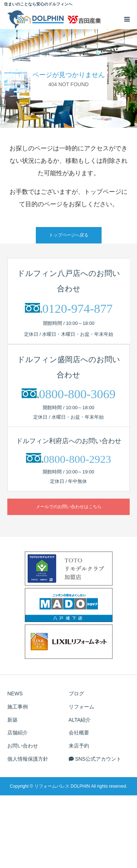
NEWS (15, 694)
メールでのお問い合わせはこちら (69, 507)
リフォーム (81, 707)
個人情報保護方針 (28, 759)
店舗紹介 (18, 733)
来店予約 (79, 746)
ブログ (76, 694)
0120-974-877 (78, 309)
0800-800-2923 (77, 459)
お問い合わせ (23, 746)
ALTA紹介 (80, 720)
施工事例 (18, 707)
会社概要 (79, 733)
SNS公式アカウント (95, 759)
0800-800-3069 (77, 394)
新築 (12, 720)
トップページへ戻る (69, 235)
